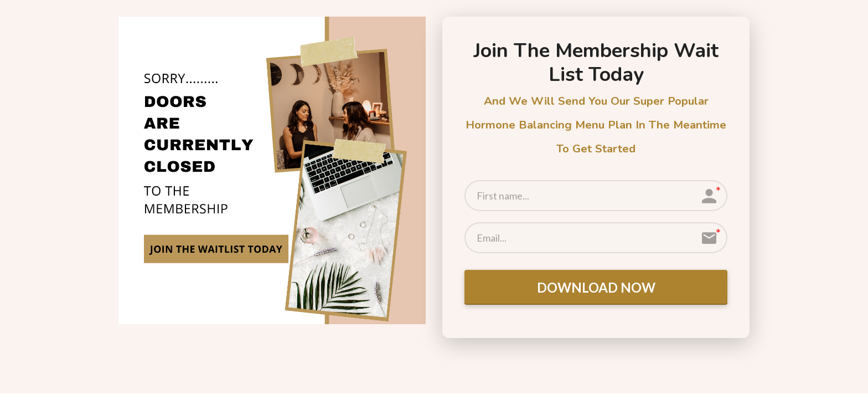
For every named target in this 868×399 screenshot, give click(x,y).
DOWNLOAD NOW (596, 287)
